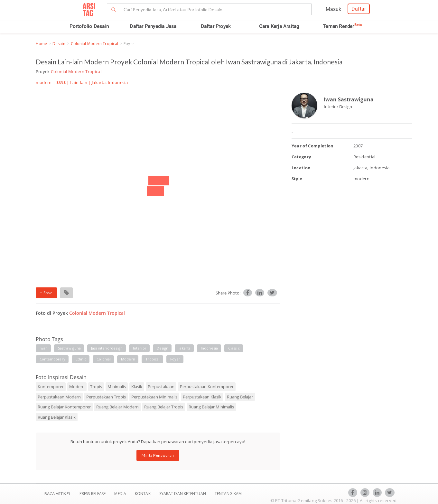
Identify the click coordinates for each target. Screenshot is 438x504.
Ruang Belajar (240, 397)
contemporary (52, 359)
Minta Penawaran (158, 455)
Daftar (359, 9)
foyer (175, 359)
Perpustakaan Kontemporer (207, 387)
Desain (59, 44)
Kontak (143, 494)
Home (41, 44)
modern (128, 359)
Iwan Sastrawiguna (349, 99)
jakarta (185, 348)
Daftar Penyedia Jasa (153, 26)
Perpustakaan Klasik (202, 397)
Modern (77, 387)
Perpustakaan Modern (59, 397)
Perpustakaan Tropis (106, 397)
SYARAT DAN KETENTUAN (183, 494)
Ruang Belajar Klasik (57, 417)
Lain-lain (79, 82)
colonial (104, 359)
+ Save (46, 293)
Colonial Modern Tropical (94, 44)
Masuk (333, 9)
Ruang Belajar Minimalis (211, 407)
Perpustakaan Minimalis (154, 397)
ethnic (81, 359)
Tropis (96, 387)
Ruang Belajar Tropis (164, 407)
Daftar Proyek (216, 26)
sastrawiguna (69, 348)
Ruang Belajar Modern (117, 407)
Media (121, 494)
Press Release (93, 494)
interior (140, 348)
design (163, 348)
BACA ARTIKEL (58, 494)
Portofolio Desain (89, 26)
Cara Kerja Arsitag (279, 26)
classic (234, 348)
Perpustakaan (161, 387)
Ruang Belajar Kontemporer (64, 407)
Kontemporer (51, 387)
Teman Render (342, 26)
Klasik (137, 387)
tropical (153, 359)
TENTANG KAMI (229, 494)
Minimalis (117, 387)
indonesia (209, 348)
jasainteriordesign (107, 348)
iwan (44, 348)
